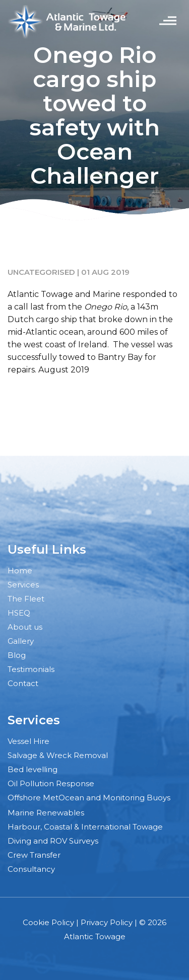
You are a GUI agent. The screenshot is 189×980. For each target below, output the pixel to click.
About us (25, 627)
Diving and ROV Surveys (53, 841)
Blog (17, 655)
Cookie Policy (48, 922)
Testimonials (31, 669)
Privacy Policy (107, 922)
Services (23, 585)
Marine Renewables (46, 813)
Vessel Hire (28, 741)
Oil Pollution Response (51, 783)
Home (20, 571)
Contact (23, 683)
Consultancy (31, 869)
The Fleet (26, 599)
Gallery (21, 641)
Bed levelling (33, 769)
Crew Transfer (34, 855)
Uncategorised (41, 272)
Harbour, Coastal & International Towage (85, 827)
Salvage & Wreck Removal (58, 755)
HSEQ (19, 613)
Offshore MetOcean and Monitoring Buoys (89, 798)
